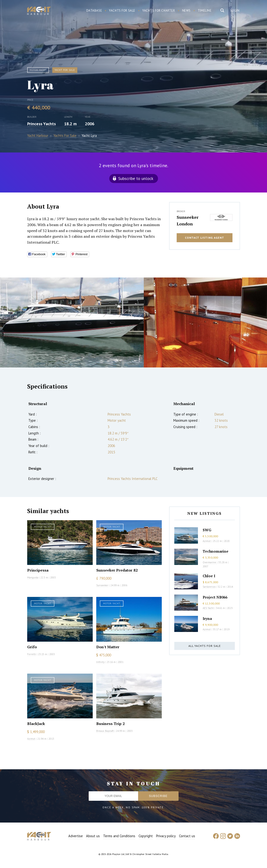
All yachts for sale (205, 646)
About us (93, 836)
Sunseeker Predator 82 (117, 570)
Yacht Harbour (39, 11)
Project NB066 (215, 597)
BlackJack (36, 724)
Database (94, 11)
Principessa (38, 570)
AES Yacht (208, 608)
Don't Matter (108, 647)
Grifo (32, 647)
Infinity (100, 662)
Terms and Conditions (119, 836)
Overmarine (210, 562)
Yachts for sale (122, 11)
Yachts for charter (159, 11)
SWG (207, 530)
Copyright (146, 836)
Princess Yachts (42, 124)
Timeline (205, 11)
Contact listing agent (205, 238)
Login (235, 11)
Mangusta (33, 577)
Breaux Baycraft (105, 731)
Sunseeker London (188, 220)
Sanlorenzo (209, 587)
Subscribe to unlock (136, 178)
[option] (72, 322)
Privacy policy (166, 836)
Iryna (207, 618)
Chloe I (209, 576)
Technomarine (216, 551)
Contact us (187, 836)
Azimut (31, 739)
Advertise (76, 836)
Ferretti (32, 654)
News (186, 11)
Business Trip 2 (110, 724)
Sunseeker (102, 585)
